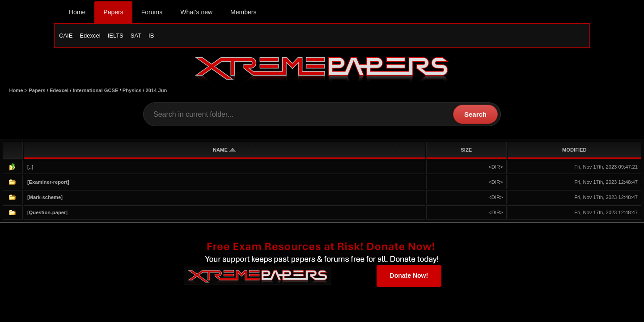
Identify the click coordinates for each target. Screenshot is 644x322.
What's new (196, 12)
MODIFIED (574, 150)
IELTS (116, 36)
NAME (225, 150)
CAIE (66, 36)
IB (151, 36)
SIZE (466, 150)
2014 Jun (156, 90)
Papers (113, 12)
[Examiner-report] (48, 182)
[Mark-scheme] (45, 197)
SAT (136, 36)
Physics (132, 90)
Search (475, 114)
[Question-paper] (47, 212)
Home (77, 12)
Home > (19, 90)
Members (243, 12)
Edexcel (90, 36)
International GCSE (96, 90)
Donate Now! (409, 275)
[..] (30, 167)
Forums (152, 12)
